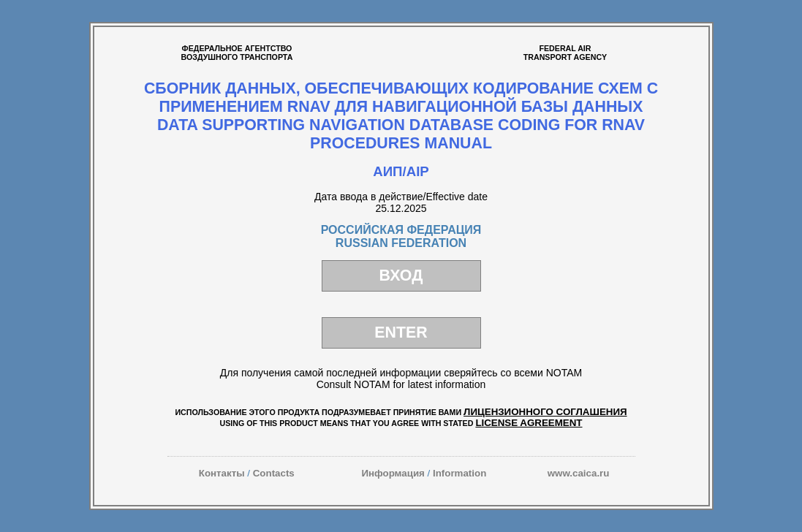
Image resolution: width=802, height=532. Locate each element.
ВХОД (401, 275)
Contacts (274, 473)
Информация (393, 473)
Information (459, 473)
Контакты (222, 473)
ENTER (401, 332)
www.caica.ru (579, 473)
